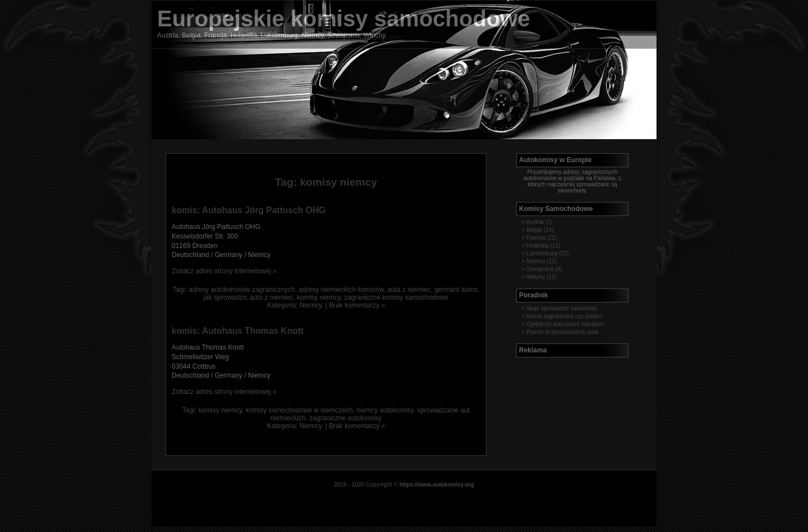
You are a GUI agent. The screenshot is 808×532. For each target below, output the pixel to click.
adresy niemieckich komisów (341, 290)
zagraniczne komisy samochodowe (396, 297)
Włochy (536, 277)
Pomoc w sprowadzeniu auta (562, 332)
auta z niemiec (409, 290)
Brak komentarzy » (357, 305)
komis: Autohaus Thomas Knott (238, 331)
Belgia (534, 230)
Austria (535, 222)
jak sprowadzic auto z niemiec (248, 297)
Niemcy (311, 305)
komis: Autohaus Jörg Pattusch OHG (249, 210)
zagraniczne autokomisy (345, 418)
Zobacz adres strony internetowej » (224, 271)
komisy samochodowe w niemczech (299, 410)
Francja (536, 238)
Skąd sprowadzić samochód (561, 308)
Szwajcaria (540, 269)
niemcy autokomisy (385, 410)
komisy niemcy (319, 297)
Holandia (537, 246)
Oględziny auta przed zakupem (565, 324)
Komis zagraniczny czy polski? (564, 316)
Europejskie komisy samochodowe (344, 19)
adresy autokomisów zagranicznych (242, 290)
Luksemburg (542, 253)
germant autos (456, 290)
